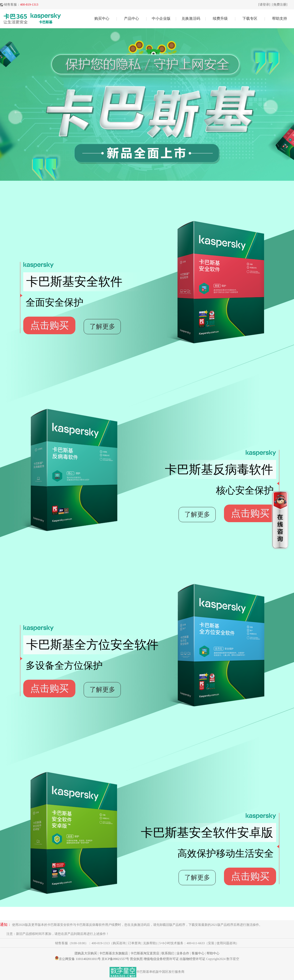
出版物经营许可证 (192, 959)
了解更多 (102, 326)
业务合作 (183, 953)
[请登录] (264, 5)
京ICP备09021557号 (115, 959)
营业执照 (136, 959)
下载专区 (250, 19)
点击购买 (49, 325)
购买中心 (102, 19)
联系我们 (168, 953)
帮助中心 (213, 953)
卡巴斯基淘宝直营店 (145, 953)
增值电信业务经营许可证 (161, 959)
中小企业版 (161, 19)
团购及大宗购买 (86, 953)
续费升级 (220, 19)
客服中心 (198, 953)
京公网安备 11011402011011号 (80, 959)
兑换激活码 (191, 19)
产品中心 (131, 19)
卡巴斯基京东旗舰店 (114, 953)
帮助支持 (280, 19)
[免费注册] (280, 5)
